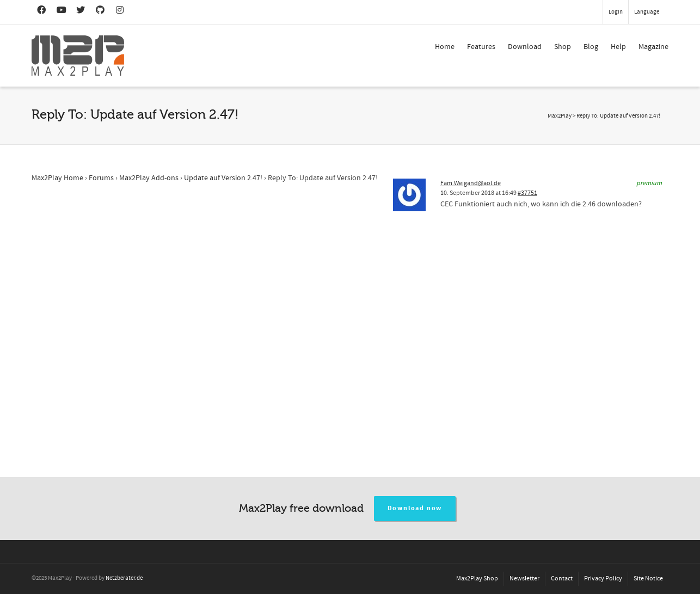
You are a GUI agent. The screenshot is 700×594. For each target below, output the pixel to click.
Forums (101, 178)
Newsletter (524, 578)
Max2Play (560, 116)
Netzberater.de (124, 578)
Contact (562, 578)
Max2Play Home (57, 178)
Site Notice (648, 578)
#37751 (527, 193)
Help (618, 47)
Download (525, 47)
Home (445, 47)
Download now (415, 508)
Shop (563, 47)
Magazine (653, 47)
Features (481, 47)
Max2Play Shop (477, 578)
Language (647, 12)
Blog (591, 47)
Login (616, 12)
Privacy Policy (603, 578)
